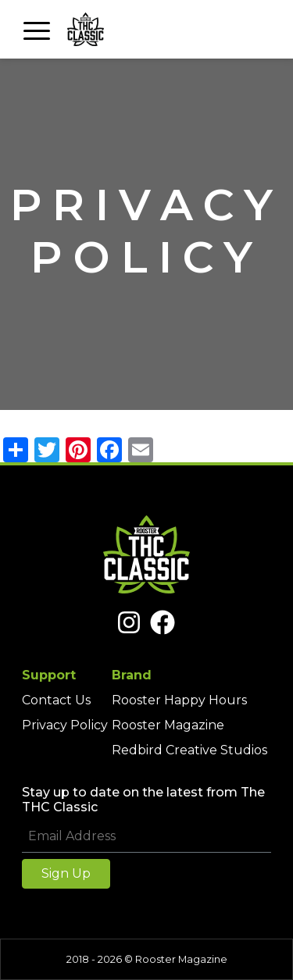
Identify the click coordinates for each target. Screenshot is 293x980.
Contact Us (56, 700)
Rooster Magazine (168, 725)
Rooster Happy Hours (179, 700)
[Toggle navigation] (37, 29)
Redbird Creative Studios (189, 750)
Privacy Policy (65, 725)
